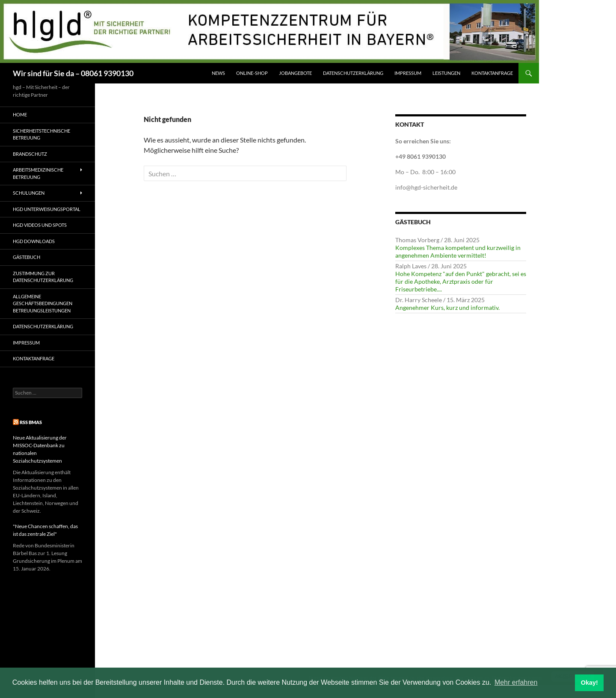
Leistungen (446, 73)
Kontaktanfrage (492, 73)
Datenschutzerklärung (353, 73)
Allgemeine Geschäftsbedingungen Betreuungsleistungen (43, 303)
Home (20, 114)
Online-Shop (252, 73)
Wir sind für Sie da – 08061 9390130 (73, 73)
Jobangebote (295, 73)
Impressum (408, 73)
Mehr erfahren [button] (516, 682)
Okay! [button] (589, 683)
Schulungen (29, 193)
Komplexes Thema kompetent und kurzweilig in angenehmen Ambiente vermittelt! (458, 251)
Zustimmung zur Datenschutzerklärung (43, 277)
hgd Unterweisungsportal (47, 209)
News (218, 73)
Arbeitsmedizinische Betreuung (38, 173)
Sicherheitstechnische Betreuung (41, 134)
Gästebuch (27, 257)
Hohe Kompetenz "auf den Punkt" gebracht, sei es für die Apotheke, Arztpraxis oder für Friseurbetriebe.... (461, 281)
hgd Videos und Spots (40, 225)
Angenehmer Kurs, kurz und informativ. (447, 307)
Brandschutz (30, 154)
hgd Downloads (34, 241)
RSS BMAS (31, 422)
